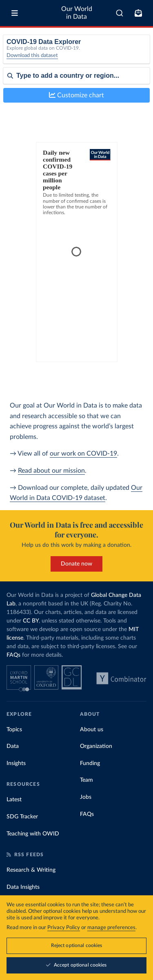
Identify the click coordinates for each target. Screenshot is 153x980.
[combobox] (120, 13)
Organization (96, 746)
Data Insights (23, 887)
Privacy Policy (64, 928)
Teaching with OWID (33, 834)
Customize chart (76, 95)
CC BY (31, 621)
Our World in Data (77, 13)
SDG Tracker (22, 817)
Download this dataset (32, 56)
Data (13, 746)
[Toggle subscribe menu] (138, 13)
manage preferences (111, 928)
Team (86, 780)
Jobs (86, 797)
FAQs (13, 655)
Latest (14, 800)
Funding (90, 763)
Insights (16, 763)
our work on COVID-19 (83, 454)
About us (92, 730)
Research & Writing (31, 870)
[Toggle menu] (15, 13)
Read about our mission (51, 471)
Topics (14, 730)
